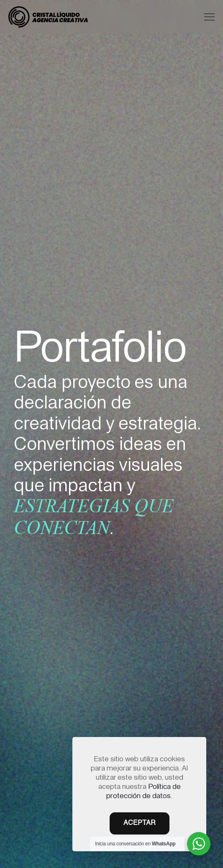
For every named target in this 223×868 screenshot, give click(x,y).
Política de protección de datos (144, 790)
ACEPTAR (140, 823)
